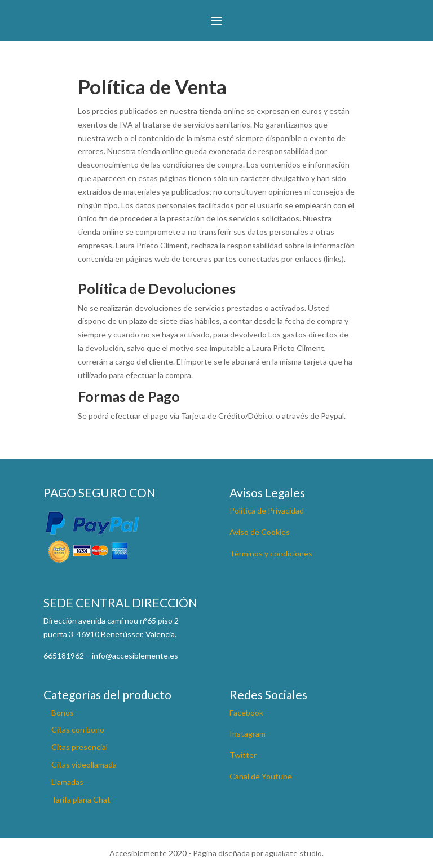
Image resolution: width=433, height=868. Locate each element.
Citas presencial (79, 747)
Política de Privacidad (267, 510)
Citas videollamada (84, 764)
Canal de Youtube (261, 776)
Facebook (246, 713)
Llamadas (67, 782)
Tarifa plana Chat (81, 799)
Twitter (243, 755)
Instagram (248, 733)
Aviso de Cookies (260, 532)
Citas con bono (78, 729)
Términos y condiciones (271, 553)
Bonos (63, 713)
